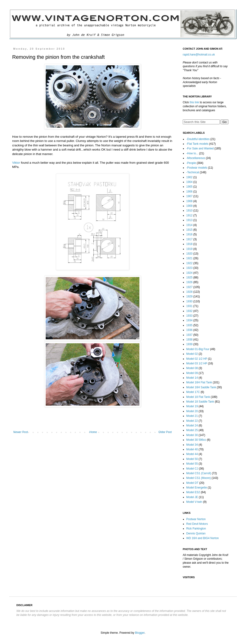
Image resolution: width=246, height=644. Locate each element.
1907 (189, 196)
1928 (189, 292)
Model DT (192, 483)
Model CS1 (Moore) (199, 478)
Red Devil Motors (197, 524)
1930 (189, 301)
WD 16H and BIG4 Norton (203, 538)
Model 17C (193, 392)
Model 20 (192, 411)
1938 (189, 340)
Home (93, 432)
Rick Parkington (196, 529)
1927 (189, 287)
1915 (189, 230)
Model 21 (192, 416)
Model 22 (192, 421)
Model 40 (192, 449)
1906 (189, 192)
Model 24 (192, 426)
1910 (189, 211)
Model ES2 (193, 492)
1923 (189, 268)
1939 (189, 344)
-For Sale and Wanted (200, 148)
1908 (189, 201)
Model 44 (192, 454)
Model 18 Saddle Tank (200, 402)
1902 (189, 177)
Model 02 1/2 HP (197, 359)
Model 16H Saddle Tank (201, 387)
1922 (189, 263)
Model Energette (197, 488)
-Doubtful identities (198, 139)
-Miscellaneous (196, 158)
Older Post (165, 432)
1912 (189, 215)
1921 (189, 258)
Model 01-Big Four (198, 349)
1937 (189, 335)
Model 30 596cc (196, 440)
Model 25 (192, 430)
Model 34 (192, 445)
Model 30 (192, 435)
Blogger (140, 633)
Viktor (16, 163)
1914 (189, 225)
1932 (189, 311)
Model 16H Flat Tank (199, 382)
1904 (189, 182)
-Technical (193, 172)
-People (191, 163)
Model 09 (192, 373)
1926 (189, 282)
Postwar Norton (196, 519)
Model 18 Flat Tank (198, 397)
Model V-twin (194, 502)
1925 (189, 278)
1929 (189, 296)
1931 (189, 306)
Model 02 (192, 354)
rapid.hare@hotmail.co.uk (199, 55)
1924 (189, 273)
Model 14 (192, 378)
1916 (189, 234)
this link (194, 102)
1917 (189, 239)
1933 (189, 316)
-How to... (192, 153)
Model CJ (192, 469)
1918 (189, 244)
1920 (189, 254)
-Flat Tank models (197, 144)
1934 (189, 320)
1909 (189, 206)
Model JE (192, 497)
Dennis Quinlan (196, 533)
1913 (189, 220)
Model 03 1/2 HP (197, 363)
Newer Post (21, 432)
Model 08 (192, 368)
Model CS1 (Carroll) (199, 473)
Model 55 (192, 464)
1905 (189, 187)
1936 (189, 330)
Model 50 (192, 459)
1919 (189, 249)
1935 (189, 325)
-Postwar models (197, 168)
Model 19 (192, 406)
